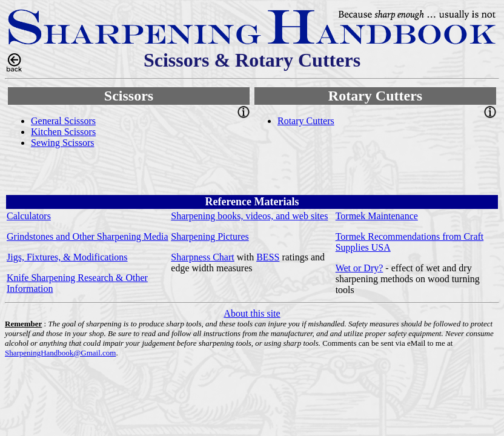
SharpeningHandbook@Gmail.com (60, 353)
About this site (252, 313)
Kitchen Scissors (63, 132)
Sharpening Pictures (210, 236)
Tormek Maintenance (377, 216)
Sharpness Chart (202, 257)
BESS (268, 257)
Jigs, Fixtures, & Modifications (67, 257)
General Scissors (63, 121)
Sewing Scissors (62, 143)
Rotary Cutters (306, 121)
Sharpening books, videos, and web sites (249, 216)
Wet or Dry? (360, 268)
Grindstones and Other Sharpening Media (88, 236)
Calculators (29, 216)
